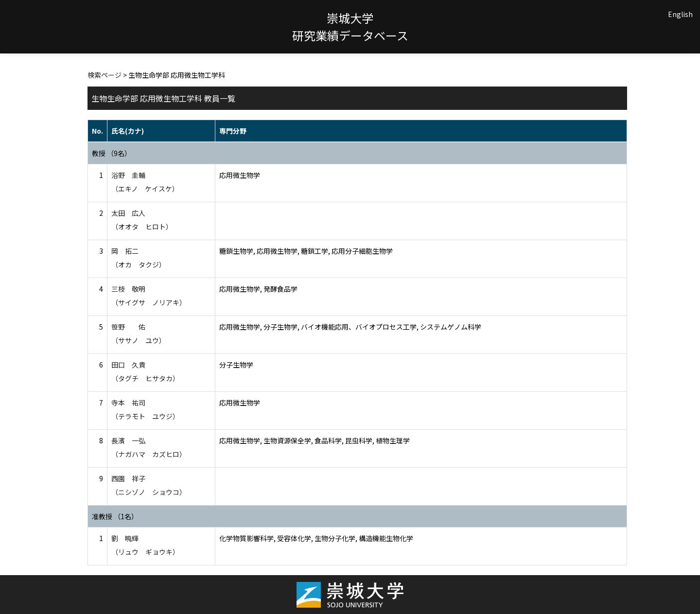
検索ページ (105, 75)
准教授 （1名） (115, 516)
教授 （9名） (112, 153)
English (680, 14)
